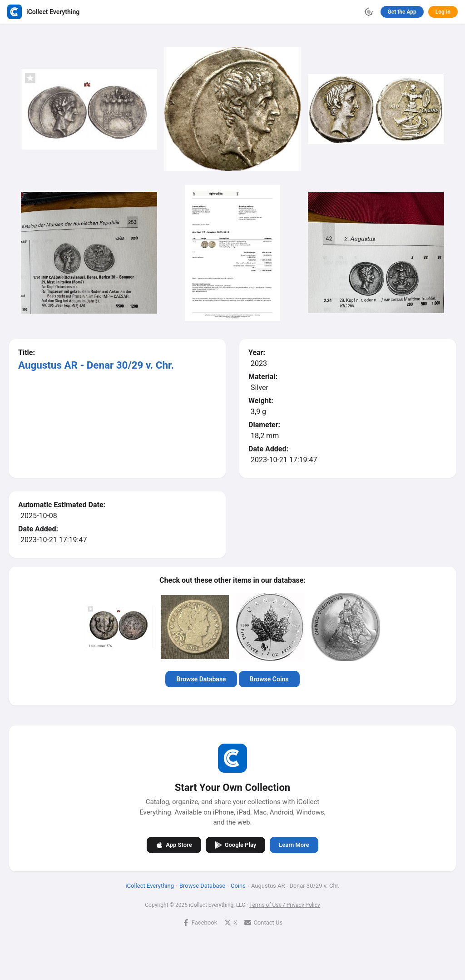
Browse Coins (269, 679)
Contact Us (263, 922)
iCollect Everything (150, 886)
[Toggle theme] (369, 12)
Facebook (200, 922)
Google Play (236, 845)
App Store (174, 845)
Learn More (294, 845)
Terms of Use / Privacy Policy (285, 905)
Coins (238, 886)
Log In (443, 12)
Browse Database (201, 679)
